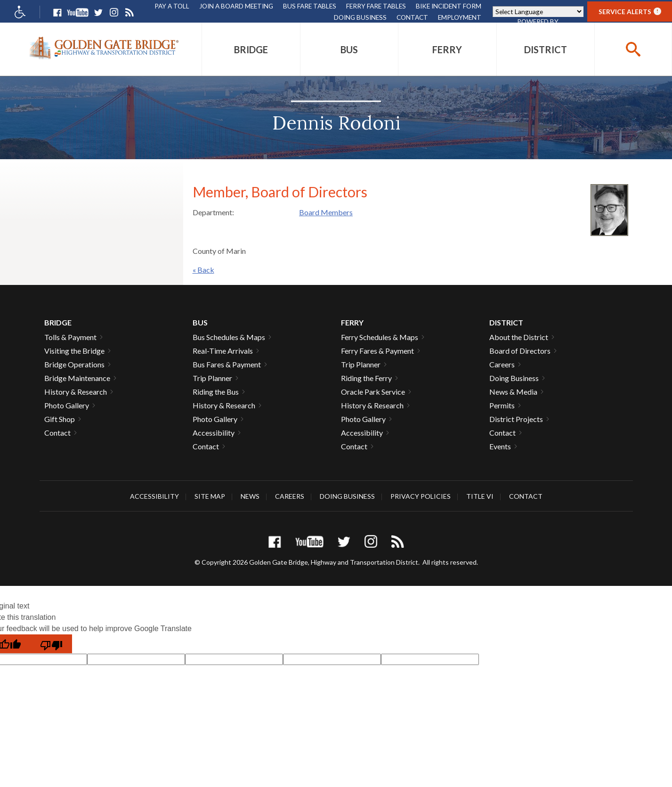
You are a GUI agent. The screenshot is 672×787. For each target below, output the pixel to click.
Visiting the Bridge (74, 351)
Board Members (326, 212)
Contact (412, 17)
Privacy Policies (421, 496)
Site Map (210, 496)
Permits (502, 405)
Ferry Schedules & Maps (380, 337)
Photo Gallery (67, 405)
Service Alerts (630, 12)
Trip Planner (212, 378)
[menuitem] (251, 49)
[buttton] (633, 49)
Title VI (480, 496)
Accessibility (214, 433)
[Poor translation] (51, 644)
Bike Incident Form (449, 6)
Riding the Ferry (366, 378)
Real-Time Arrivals (223, 351)
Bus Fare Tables (310, 6)
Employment (460, 17)
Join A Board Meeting (236, 6)
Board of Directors (520, 351)
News (250, 496)
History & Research (76, 392)
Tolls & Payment (70, 337)
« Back (203, 270)
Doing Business (360, 17)
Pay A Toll (172, 6)
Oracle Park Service (373, 392)
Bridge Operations (74, 364)
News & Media (513, 392)
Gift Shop (60, 419)
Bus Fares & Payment (227, 364)
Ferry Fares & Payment (377, 351)
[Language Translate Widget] (538, 12)
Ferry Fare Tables (376, 6)
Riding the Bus (216, 392)
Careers (502, 364)
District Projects (516, 419)
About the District (519, 337)
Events (500, 446)
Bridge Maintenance (77, 378)
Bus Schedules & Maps (229, 337)
